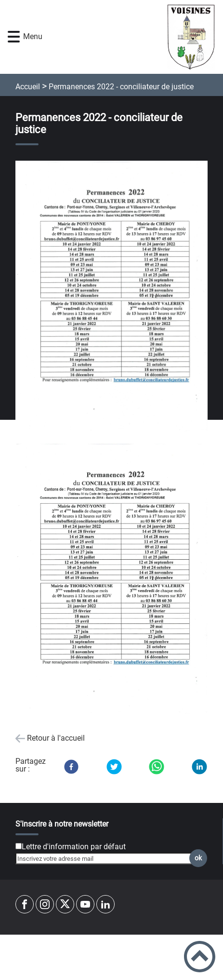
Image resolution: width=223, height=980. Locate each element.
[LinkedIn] (199, 767)
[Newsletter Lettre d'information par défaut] (19, 846)
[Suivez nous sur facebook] (25, 904)
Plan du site (112, 942)
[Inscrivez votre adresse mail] (107, 858)
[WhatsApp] (157, 767)
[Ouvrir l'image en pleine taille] (111, 297)
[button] (14, 37)
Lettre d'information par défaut (74, 847)
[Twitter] (114, 767)
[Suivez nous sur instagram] (45, 904)
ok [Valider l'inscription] (198, 858)
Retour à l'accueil (56, 738)
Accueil (28, 87)
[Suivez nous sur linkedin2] (105, 904)
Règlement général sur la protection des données (112, 953)
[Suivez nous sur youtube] (85, 904)
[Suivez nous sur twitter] (65, 904)
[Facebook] (71, 767)
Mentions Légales (112, 964)
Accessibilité (111, 975)
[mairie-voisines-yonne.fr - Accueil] (128, 37)
